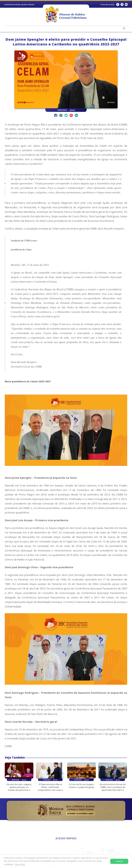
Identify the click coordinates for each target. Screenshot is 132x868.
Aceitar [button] (119, 861)
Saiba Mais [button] (20, 864)
